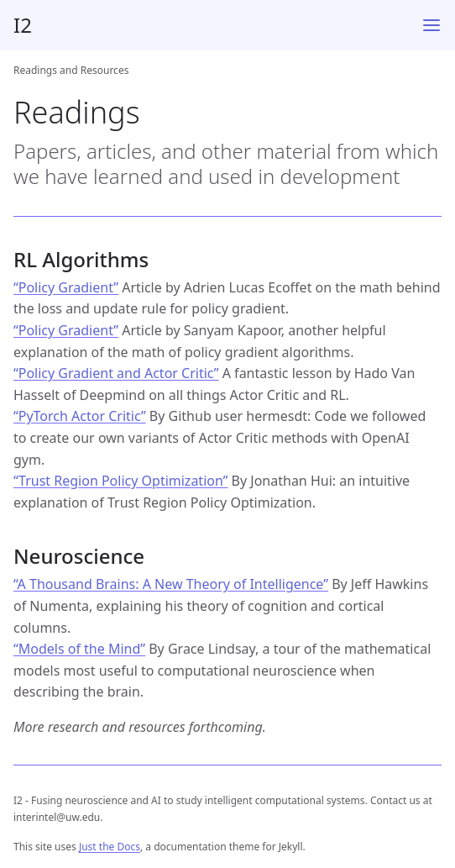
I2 (23, 25)
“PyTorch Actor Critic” (80, 416)
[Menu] (431, 25)
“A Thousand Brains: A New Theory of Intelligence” (171, 584)
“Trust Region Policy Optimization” (120, 481)
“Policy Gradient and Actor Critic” (116, 373)
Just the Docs (110, 847)
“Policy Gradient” (66, 287)
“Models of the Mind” (79, 649)
